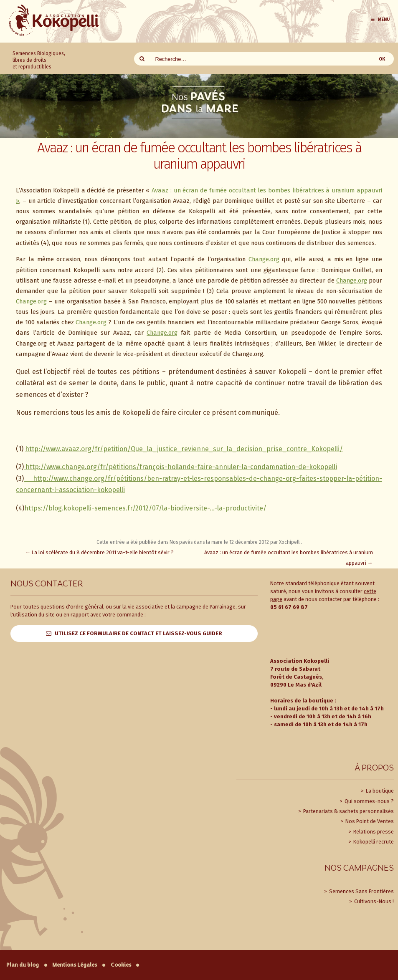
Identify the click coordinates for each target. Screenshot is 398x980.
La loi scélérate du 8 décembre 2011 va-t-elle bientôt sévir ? (100, 552)
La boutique (379, 791)
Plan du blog (23, 965)
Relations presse (373, 832)
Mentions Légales (75, 965)
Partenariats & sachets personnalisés (348, 811)
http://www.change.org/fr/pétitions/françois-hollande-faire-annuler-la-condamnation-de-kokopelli (180, 467)
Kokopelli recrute (373, 842)
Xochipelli (290, 542)
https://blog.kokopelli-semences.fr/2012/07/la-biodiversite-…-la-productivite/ (145, 508)
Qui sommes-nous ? (369, 801)
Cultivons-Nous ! (373, 901)
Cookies (121, 965)
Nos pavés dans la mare (196, 542)
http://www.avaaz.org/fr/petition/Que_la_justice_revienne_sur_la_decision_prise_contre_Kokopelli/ (184, 449)
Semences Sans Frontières (361, 891)
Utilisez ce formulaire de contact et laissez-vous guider (138, 633)
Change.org (264, 259)
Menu (380, 19)
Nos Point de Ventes (369, 821)
